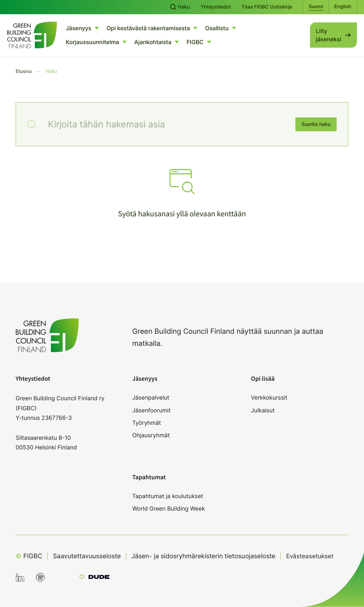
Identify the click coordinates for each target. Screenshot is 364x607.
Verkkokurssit (269, 397)
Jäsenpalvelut (151, 397)
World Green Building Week (169, 508)
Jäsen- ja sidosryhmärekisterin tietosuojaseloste (205, 556)
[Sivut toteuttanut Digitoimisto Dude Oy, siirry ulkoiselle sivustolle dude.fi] (94, 578)
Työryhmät (147, 423)
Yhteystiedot (216, 7)
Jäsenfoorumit (151, 410)
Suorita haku (316, 124)
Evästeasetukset (314, 556)
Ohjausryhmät (151, 435)
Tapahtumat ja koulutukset (168, 496)
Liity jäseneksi (329, 35)
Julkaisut (263, 410)
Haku (180, 7)
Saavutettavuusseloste (87, 556)
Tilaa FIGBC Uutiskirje (267, 7)
